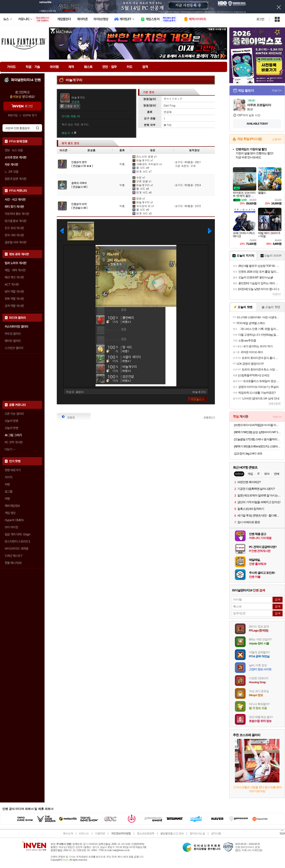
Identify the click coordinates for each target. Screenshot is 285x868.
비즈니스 (84, 833)
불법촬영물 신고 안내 (172, 833)
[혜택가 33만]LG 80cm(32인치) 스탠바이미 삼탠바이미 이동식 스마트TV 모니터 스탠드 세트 (258, 446)
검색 (37, 128)
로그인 (260, 19)
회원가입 (13, 115)
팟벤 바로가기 (13, 470)
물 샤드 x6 (141, 188)
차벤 (7, 484)
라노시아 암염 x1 (145, 156)
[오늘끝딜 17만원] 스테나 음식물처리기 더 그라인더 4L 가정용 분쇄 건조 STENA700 (258, 439)
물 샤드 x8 (141, 168)
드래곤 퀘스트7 (13, 556)
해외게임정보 (12, 506)
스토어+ (277, 139)
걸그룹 (8, 492)
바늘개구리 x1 (143, 160)
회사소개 (68, 833)
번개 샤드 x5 (142, 213)
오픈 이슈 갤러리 (14, 414)
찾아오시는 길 (197, 833)
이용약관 (100, 833)
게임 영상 (10, 513)
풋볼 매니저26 (13, 563)
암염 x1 (139, 198)
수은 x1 (139, 177)
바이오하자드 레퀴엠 (16, 549)
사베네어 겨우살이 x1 (147, 164)
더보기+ (277, 91)
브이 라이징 (11, 527)
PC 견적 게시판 (14, 442)
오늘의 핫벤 (11, 421)
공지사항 (216, 833)
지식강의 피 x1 (143, 206)
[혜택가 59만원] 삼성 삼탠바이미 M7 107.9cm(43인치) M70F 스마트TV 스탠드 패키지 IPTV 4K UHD (258, 432)
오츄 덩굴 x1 (142, 181)
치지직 (8, 477)
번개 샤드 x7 (142, 171)
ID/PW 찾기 (30, 115)
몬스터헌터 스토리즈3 (17, 541)
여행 (7, 499)
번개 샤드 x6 (142, 192)
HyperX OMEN (14, 520)
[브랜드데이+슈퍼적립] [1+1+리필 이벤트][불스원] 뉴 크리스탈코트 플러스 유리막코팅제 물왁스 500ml (258, 425)
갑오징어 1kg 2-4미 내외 (248, 454)
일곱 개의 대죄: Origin (17, 534)
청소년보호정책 (146, 833)
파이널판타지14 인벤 (26, 80)
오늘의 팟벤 (11, 428)
